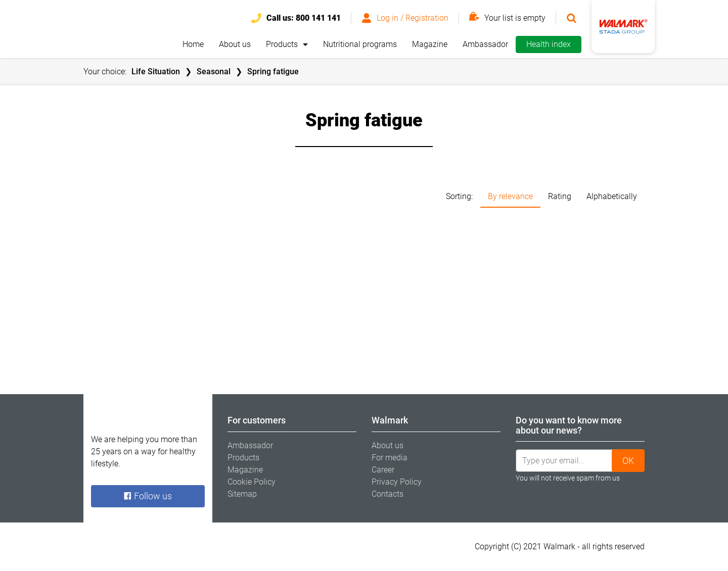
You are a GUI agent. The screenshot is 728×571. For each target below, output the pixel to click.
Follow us (148, 496)
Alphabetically (612, 196)
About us (235, 44)
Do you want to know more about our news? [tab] (569, 425)
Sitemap (242, 494)
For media (390, 458)
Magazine (430, 44)
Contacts (388, 494)
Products (282, 44)
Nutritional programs (360, 44)
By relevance (510, 196)
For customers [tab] (257, 420)
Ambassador (485, 44)
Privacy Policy (397, 482)
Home (193, 44)
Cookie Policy (252, 482)
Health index (549, 44)
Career (383, 470)
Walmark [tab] (390, 420)
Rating (560, 196)
